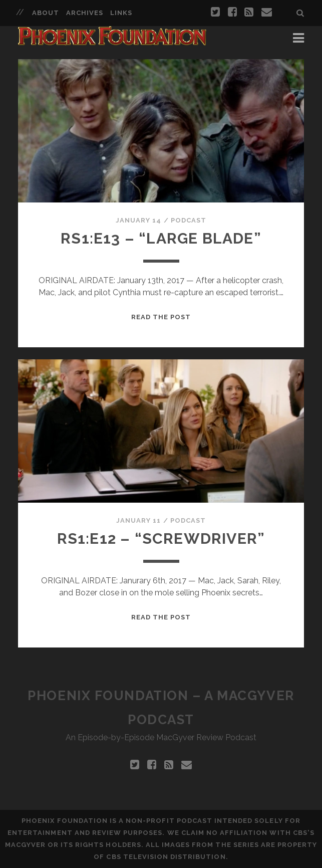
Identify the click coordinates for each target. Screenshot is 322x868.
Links (121, 13)
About (46, 13)
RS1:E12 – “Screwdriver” (161, 538)
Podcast (189, 220)
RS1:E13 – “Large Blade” (161, 238)
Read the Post (161, 317)
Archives (85, 13)
